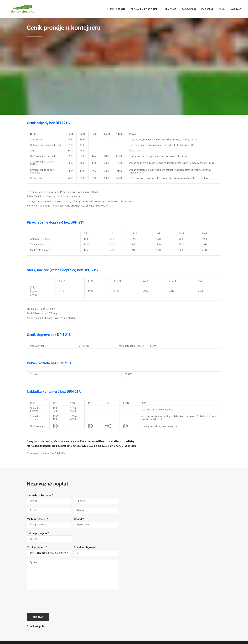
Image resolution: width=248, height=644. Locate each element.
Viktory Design (57, 637)
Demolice (170, 9)
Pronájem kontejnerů (145, 9)
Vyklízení (207, 9)
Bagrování (189, 9)
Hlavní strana (116, 9)
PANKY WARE (42, 637)
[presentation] (53, 528)
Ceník (222, 9)
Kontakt (236, 9)
